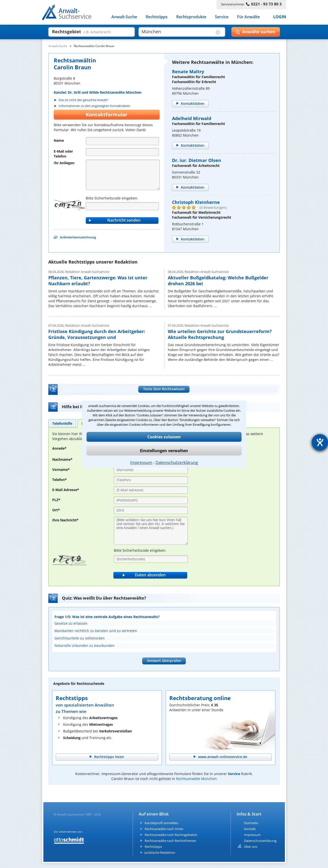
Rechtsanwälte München (196, 779)
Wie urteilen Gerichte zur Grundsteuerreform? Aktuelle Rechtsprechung (220, 334)
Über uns (251, 847)
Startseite (251, 823)
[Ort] (151, 510)
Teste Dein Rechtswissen (164, 389)
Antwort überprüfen (164, 661)
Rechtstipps (157, 17)
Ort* (56, 510)
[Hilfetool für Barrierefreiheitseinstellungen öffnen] (320, 442)
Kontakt (250, 829)
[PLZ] (151, 500)
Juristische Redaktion (160, 852)
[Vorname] (151, 470)
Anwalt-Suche (124, 17)
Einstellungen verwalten (164, 451)
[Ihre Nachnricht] (151, 531)
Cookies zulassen (164, 437)
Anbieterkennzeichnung (78, 237)
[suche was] (87, 32)
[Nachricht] (123, 175)
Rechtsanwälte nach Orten (164, 829)
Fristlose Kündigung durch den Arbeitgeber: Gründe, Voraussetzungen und (97, 334)
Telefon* (60, 480)
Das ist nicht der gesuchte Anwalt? (84, 100)
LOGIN (280, 17)
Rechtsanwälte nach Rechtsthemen (170, 841)
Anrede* (59, 448)
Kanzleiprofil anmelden (162, 823)
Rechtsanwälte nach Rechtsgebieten (171, 835)
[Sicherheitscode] (151, 559)
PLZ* (56, 500)
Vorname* (61, 469)
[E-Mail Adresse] (151, 490)
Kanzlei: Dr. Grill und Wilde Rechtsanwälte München (98, 92)
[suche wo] (177, 32)
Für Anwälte (248, 17)
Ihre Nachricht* (65, 520)
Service (222, 17)
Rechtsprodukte (191, 17)
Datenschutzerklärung (177, 462)
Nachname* (62, 459)
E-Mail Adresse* (66, 490)
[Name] (122, 141)
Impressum (141, 462)
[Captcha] (122, 206)
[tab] (62, 423)
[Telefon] (122, 152)
